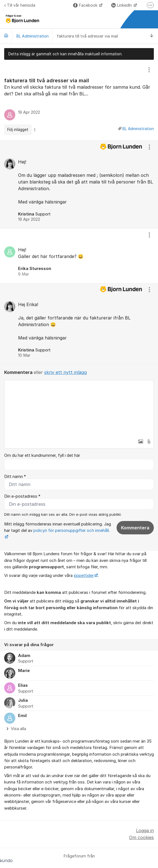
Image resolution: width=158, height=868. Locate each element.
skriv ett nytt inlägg (66, 372)
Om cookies (141, 837)
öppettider (84, 576)
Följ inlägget (18, 130)
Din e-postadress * (22, 496)
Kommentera (135, 528)
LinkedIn (122, 5)
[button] (140, 442)
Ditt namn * (15, 477)
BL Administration (138, 129)
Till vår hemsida (20, 5)
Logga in (145, 830)
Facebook (86, 5)
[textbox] (79, 408)
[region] (79, 100)
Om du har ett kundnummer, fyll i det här (42, 455)
